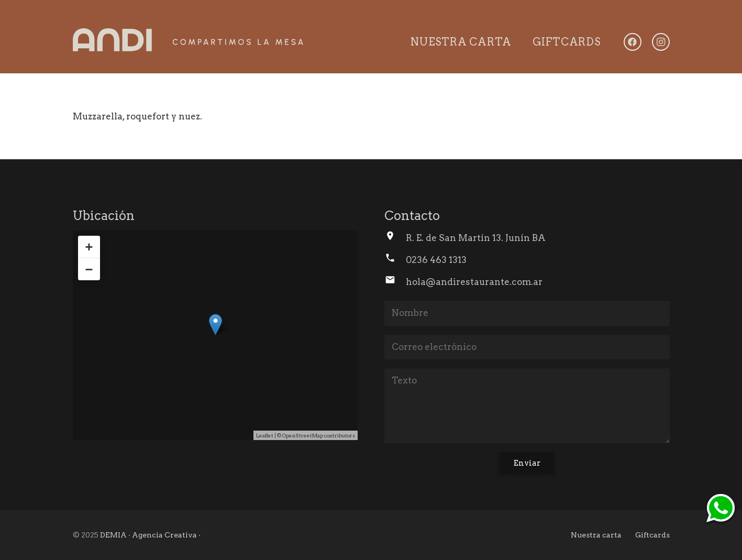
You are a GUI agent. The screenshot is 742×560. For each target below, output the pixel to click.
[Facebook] (633, 42)
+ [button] (89, 247)
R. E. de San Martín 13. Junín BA (476, 238)
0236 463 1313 (436, 260)
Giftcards (652, 535)
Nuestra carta (596, 535)
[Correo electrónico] (527, 347)
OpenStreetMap (303, 435)
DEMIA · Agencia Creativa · (150, 535)
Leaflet (265, 435)
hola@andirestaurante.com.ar (474, 282)
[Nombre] (527, 313)
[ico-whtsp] (721, 509)
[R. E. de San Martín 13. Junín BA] (395, 238)
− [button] (89, 269)
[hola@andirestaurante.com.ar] (395, 282)
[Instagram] (661, 42)
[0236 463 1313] (395, 260)
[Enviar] (527, 463)
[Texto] (527, 406)
